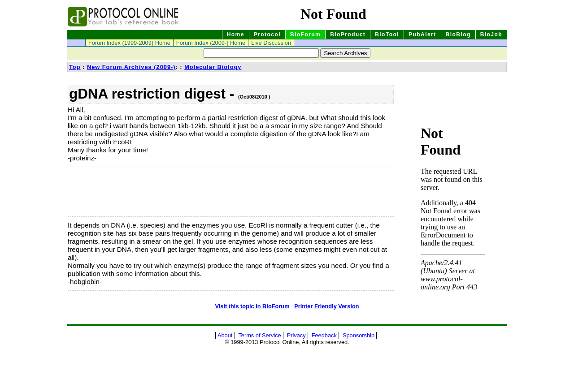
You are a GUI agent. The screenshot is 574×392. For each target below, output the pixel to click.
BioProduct (348, 34)
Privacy (296, 335)
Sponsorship (359, 335)
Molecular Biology (213, 67)
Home (236, 34)
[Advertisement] (113, 192)
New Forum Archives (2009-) (131, 67)
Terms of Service (259, 335)
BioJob (491, 34)
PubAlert (422, 34)
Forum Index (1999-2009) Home (129, 43)
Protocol (267, 34)
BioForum (305, 34)
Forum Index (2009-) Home (211, 43)
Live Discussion (271, 43)
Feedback (324, 335)
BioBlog (458, 34)
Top (75, 67)
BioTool (387, 34)
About (225, 335)
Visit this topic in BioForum (252, 306)
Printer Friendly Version (326, 306)
